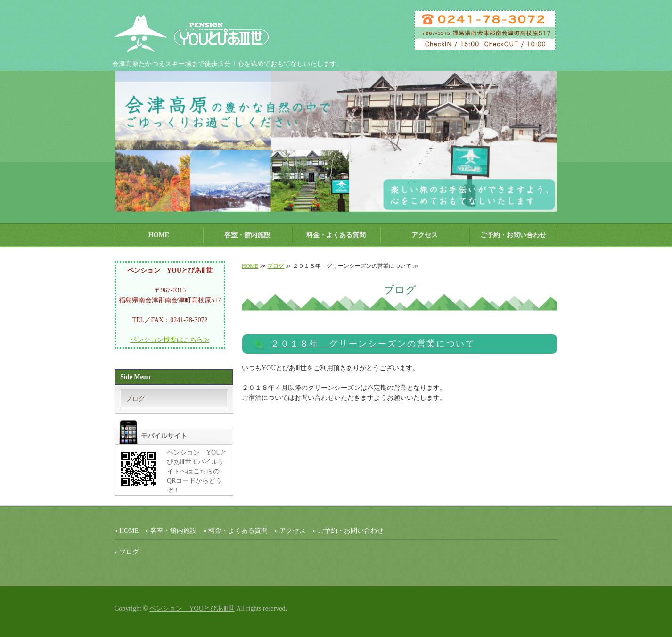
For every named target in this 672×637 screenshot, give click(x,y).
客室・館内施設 (247, 235)
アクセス (425, 235)
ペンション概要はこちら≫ (170, 340)
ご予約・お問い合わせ (513, 235)
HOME (159, 235)
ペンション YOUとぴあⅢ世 (192, 608)
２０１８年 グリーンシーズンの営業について (373, 344)
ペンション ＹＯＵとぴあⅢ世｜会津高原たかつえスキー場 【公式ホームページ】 (202, 33)
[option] (336, 141)
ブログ (276, 266)
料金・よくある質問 (336, 235)
